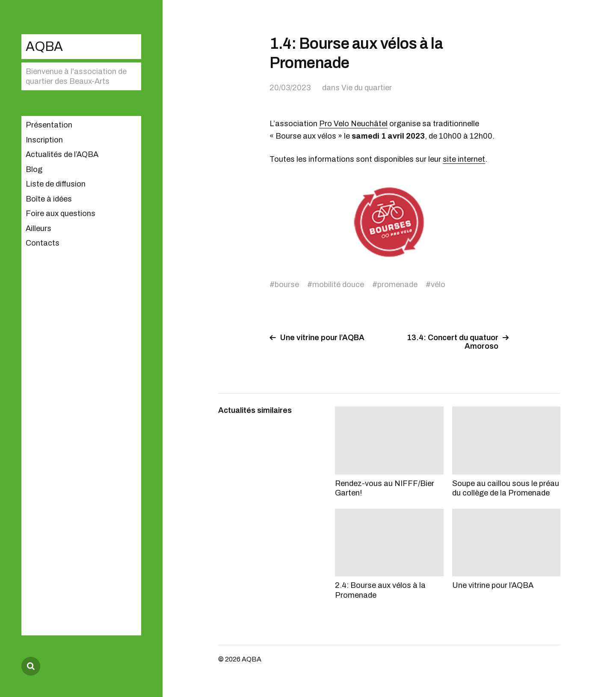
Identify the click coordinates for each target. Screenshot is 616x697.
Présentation (49, 125)
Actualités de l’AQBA (62, 154)
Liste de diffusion (56, 184)
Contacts (43, 243)
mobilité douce (338, 285)
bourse (287, 285)
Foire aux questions (61, 214)
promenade (397, 285)
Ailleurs (38, 228)
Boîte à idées (49, 199)
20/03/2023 (290, 88)
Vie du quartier (367, 88)
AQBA (44, 46)
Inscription (44, 140)
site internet (464, 159)
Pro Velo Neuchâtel (353, 124)
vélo (438, 285)
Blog (34, 169)
